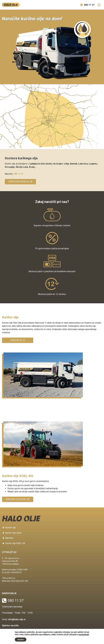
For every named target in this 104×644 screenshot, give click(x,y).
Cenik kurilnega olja (20, 182)
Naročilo (9, 538)
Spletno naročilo (10, 626)
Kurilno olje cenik (13, 533)
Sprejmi (21, 640)
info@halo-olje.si (17, 619)
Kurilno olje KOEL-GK (15, 543)
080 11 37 (89, 5)
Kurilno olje (18, 340)
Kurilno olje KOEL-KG (18, 499)
